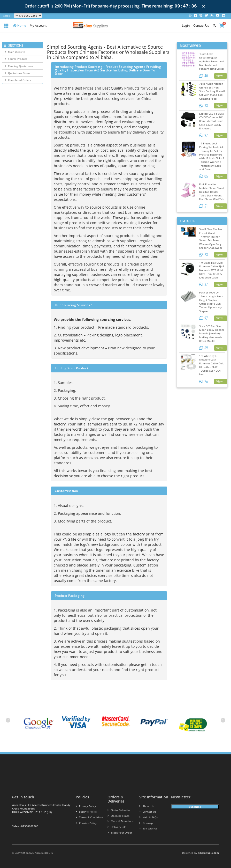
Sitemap (145, 823)
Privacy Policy (84, 806)
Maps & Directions (119, 822)
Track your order (118, 833)
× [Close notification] (204, 6)
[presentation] (8, 720)
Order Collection (118, 810)
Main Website (15, 52)
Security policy (85, 812)
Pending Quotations (19, 66)
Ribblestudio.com (208, 853)
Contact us (147, 812)
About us (146, 806)
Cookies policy (85, 823)
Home (20, 25)
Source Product (16, 59)
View (220, 76)
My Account (38, 25)
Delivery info (116, 827)
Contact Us (201, 25)
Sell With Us (147, 829)
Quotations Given (17, 73)
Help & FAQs (148, 817)
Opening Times (117, 816)
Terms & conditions (88, 817)
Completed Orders (18, 80)
